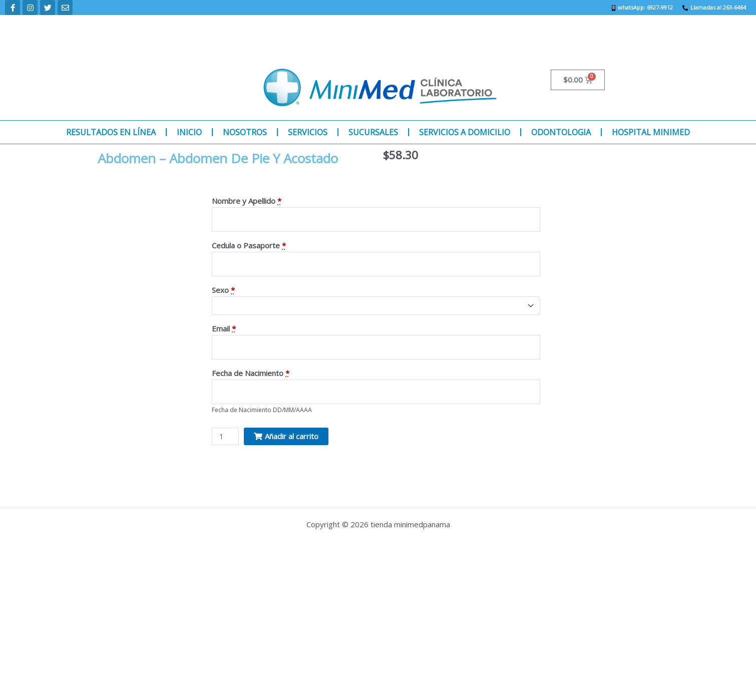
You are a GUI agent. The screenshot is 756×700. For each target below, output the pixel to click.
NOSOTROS (245, 132)
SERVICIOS (308, 132)
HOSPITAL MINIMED (651, 132)
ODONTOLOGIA (561, 132)
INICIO (189, 132)
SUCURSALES (373, 132)
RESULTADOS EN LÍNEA (111, 132)
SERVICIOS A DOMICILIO (465, 132)
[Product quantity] (225, 436)
